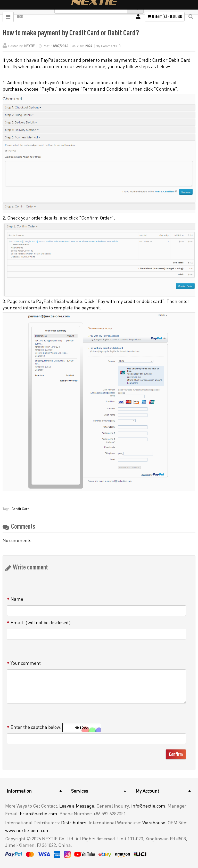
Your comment (26, 663)
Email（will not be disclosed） (42, 622)
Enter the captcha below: (36, 727)
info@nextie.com (148, 806)
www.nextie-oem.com (27, 830)
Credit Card (20, 509)
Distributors (74, 823)
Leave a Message (77, 806)
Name (17, 599)
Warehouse (154, 823)
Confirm (176, 754)
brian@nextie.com (39, 814)
